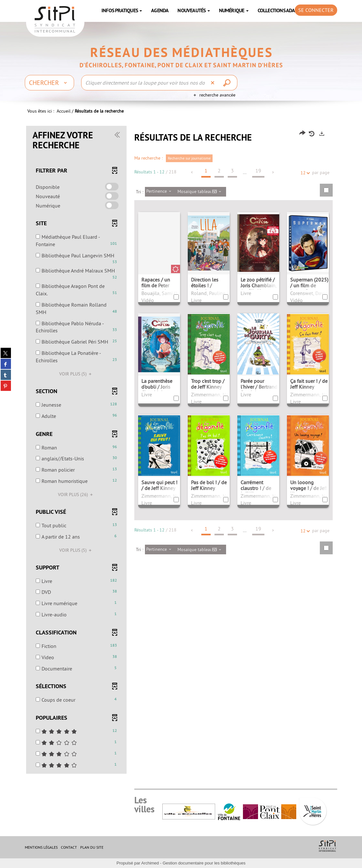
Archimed (150, 863)
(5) (76, 374)
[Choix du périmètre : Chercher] (49, 83)
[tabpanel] (181, 450)
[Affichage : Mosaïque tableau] (201, 192)
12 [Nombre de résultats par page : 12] (304, 173)
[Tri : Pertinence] (161, 192)
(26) (76, 494)
